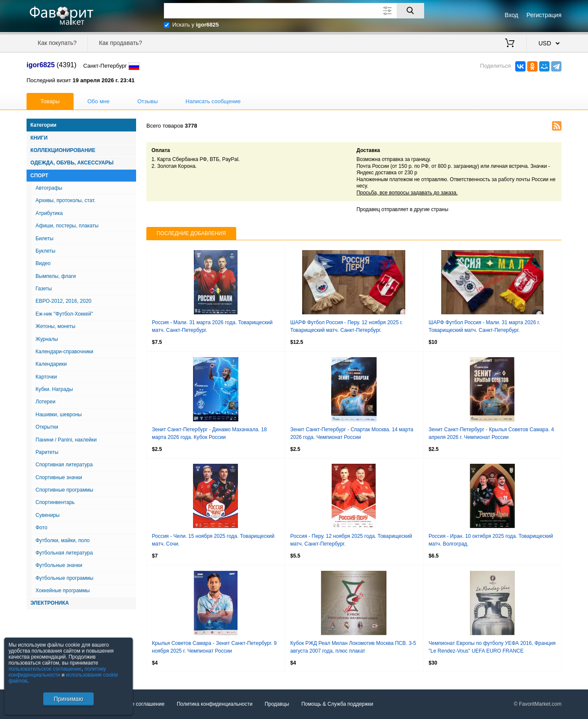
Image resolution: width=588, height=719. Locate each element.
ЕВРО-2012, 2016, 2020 (64, 301)
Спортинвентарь (55, 502)
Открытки (47, 427)
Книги (39, 138)
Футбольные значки (59, 565)
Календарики (51, 364)
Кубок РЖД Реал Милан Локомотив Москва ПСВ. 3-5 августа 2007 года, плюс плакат (353, 647)
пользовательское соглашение (45, 669)
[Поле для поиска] (294, 11)
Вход (511, 15)
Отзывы (148, 101)
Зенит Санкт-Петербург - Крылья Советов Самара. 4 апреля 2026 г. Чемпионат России (491, 433)
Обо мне (98, 101)
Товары (50, 101)
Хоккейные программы (63, 591)
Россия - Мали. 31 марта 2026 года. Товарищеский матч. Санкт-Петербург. (212, 326)
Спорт (39, 176)
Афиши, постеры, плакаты (67, 226)
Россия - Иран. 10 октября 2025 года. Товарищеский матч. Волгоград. (491, 540)
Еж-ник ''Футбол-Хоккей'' (64, 314)
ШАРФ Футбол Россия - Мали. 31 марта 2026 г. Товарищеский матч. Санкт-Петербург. (484, 326)
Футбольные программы (64, 578)
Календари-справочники (64, 352)
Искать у (196, 25)
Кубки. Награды (54, 389)
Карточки (46, 377)
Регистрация (544, 15)
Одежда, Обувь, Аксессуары (72, 163)
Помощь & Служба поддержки (337, 704)
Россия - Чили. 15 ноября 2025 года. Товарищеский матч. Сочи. (213, 540)
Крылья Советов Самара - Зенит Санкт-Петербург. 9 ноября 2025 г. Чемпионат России (214, 647)
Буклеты (45, 251)
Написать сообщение (213, 101)
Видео (43, 263)
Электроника (50, 603)
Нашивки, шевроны (59, 415)
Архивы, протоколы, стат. (65, 200)
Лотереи (45, 402)
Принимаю (68, 699)
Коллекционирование (63, 150)
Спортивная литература (64, 465)
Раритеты (47, 452)
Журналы (47, 339)
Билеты (45, 239)
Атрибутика (49, 213)
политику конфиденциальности (57, 672)
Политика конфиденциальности (215, 704)
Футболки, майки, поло (63, 540)
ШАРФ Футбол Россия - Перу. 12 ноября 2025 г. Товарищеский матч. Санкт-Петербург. (346, 326)
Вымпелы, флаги (56, 276)
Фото (42, 528)
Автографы (49, 188)
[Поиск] (410, 11)
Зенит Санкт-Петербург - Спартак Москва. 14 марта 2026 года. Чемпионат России (352, 433)
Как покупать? (57, 43)
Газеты (44, 289)
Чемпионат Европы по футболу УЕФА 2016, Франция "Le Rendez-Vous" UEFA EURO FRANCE (492, 647)
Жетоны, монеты (55, 326)
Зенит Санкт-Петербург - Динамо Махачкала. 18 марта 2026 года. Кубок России (209, 433)
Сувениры (48, 515)
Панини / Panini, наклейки (66, 440)
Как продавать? (120, 43)
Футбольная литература (64, 553)
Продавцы (277, 704)
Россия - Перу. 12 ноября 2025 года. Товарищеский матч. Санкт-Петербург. (351, 540)
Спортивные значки (59, 477)
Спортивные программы (64, 490)
